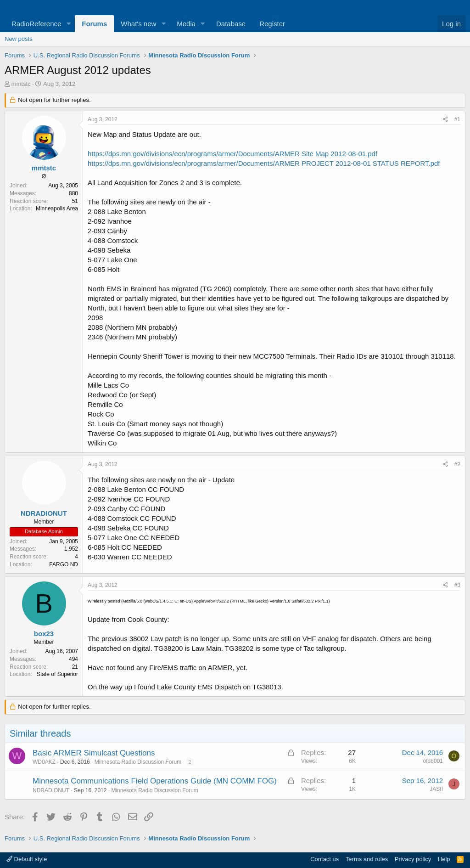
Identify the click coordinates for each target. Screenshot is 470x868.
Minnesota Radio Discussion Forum (138, 762)
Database (231, 24)
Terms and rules (367, 859)
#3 (457, 585)
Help (444, 859)
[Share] (445, 120)
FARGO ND (64, 564)
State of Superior (57, 674)
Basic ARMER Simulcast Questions (94, 753)
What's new (138, 24)
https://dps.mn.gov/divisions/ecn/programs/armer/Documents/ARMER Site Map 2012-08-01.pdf (232, 154)
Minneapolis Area (57, 209)
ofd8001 (433, 761)
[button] (68, 24)
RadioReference (36, 24)
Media (186, 24)
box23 (44, 634)
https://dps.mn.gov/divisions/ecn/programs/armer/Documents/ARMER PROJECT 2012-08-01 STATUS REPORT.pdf (264, 163)
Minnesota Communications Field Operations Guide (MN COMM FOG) (155, 781)
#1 (457, 119)
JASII (436, 789)
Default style (27, 859)
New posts (19, 39)
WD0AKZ (44, 762)
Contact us (325, 859)
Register (272, 24)
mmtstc (21, 84)
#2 (457, 464)
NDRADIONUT (44, 513)
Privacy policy (413, 859)
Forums (94, 24)
